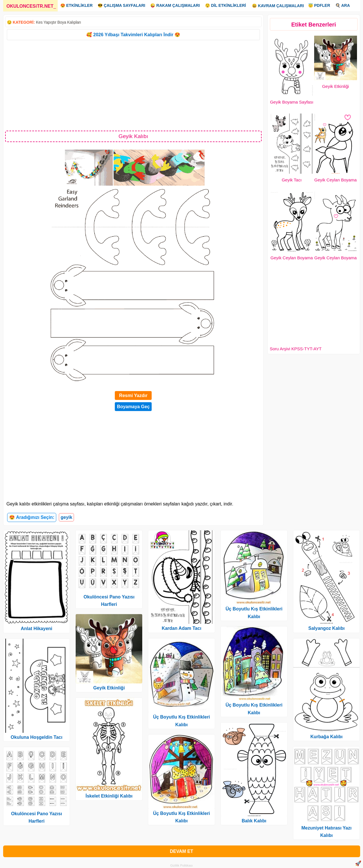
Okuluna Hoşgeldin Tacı (36, 737)
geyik (66, 517)
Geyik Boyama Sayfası (292, 102)
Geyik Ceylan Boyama (336, 180)
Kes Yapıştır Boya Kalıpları (59, 22)
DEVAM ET (181, 851)
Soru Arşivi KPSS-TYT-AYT (296, 349)
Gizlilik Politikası (181, 865)
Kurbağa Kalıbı (327, 737)
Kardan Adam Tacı (181, 628)
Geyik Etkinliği (336, 86)
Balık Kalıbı (254, 821)
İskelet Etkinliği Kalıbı (109, 796)
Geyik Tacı (292, 180)
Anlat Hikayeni (37, 629)
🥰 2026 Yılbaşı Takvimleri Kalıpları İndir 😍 (133, 35)
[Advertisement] (134, 85)
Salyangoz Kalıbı (327, 628)
